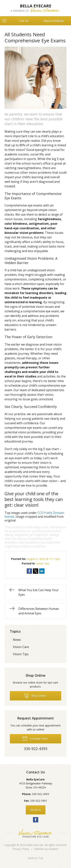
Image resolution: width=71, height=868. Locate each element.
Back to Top (36, 858)
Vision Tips (43, 563)
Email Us (36, 810)
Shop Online (35, 696)
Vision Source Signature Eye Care (36, 833)
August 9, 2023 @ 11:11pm (43, 559)
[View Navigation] (6, 21)
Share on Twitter (36, 571)
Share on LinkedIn (42, 571)
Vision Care (21, 647)
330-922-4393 (41, 794)
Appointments (53, 21)
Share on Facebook (29, 571)
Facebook (36, 820)
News (17, 640)
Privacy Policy (21, 849)
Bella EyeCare (35, 845)
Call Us (24, 21)
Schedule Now (35, 738)
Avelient (53, 849)
